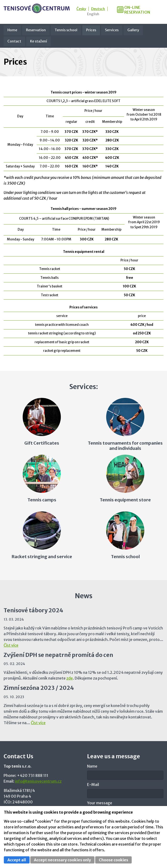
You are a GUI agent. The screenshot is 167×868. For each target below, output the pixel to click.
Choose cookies (113, 860)
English (93, 14)
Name (92, 766)
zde (70, 678)
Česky (81, 9)
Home (12, 30)
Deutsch (98, 9)
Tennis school (66, 30)
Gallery (133, 30)
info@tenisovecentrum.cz (38, 781)
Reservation (36, 30)
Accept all (17, 860)
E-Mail (93, 785)
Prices (91, 30)
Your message (100, 803)
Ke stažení (39, 41)
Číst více (11, 645)
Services (112, 30)
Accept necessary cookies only (62, 860)
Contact (14, 41)
